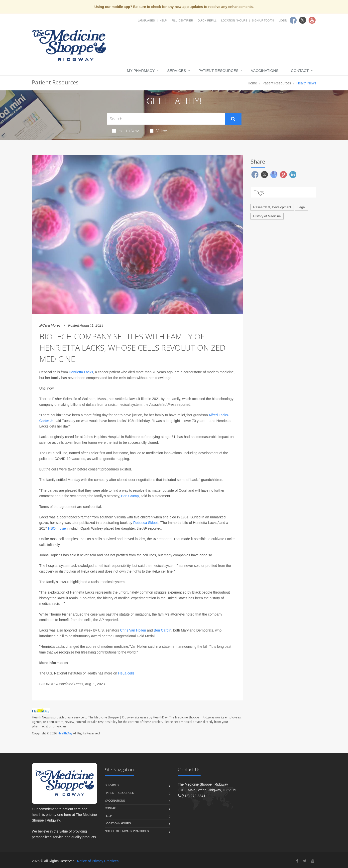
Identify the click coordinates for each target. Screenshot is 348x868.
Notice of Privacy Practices (127, 831)
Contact (300, 71)
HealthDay (65, 733)
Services (177, 71)
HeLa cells (126, 673)
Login (283, 20)
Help (163, 20)
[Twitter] (305, 861)
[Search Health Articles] (166, 119)
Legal (302, 207)
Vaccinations (265, 71)
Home (252, 83)
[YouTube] (313, 861)
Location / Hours (234, 20)
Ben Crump (130, 496)
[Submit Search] (233, 119)
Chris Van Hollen (133, 630)
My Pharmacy (141, 71)
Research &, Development (272, 207)
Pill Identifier (182, 20)
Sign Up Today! (263, 20)
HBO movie (57, 528)
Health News (126, 131)
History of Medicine (267, 216)
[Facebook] (297, 861)
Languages (146, 20)
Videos (159, 131)
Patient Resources (219, 71)
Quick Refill (207, 20)
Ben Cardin (162, 630)
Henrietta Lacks (81, 372)
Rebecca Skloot (145, 523)
